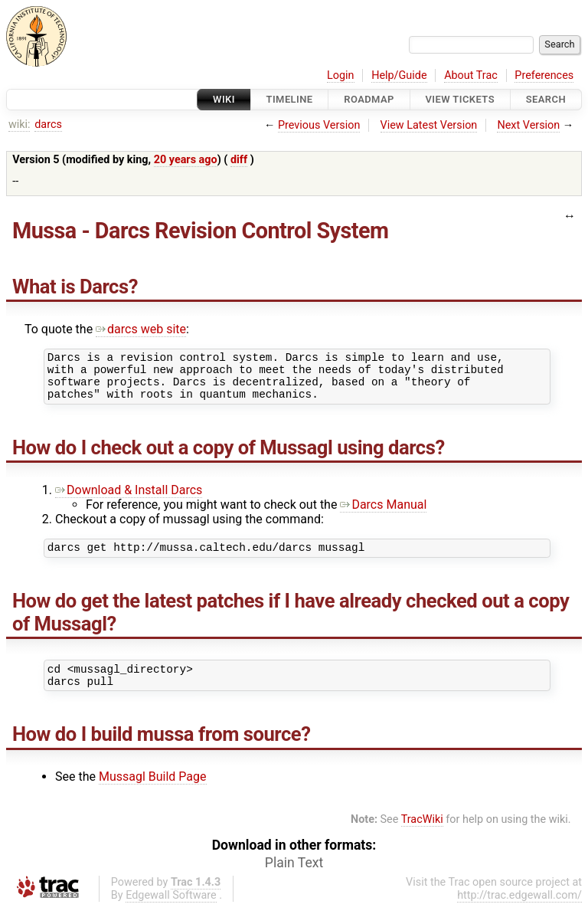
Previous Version (319, 125)
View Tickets (460, 99)
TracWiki (422, 836)
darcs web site (141, 329)
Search (546, 99)
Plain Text (294, 879)
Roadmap (369, 99)
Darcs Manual (383, 514)
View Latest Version (429, 125)
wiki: (20, 125)
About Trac (471, 75)
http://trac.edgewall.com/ (519, 911)
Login (341, 75)
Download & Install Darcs (129, 499)
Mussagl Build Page (153, 793)
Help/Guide (399, 75)
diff (239, 160)
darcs (48, 125)
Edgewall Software (171, 911)
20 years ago (186, 160)
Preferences (544, 75)
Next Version (528, 125)
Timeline (290, 99)
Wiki (224, 99)
